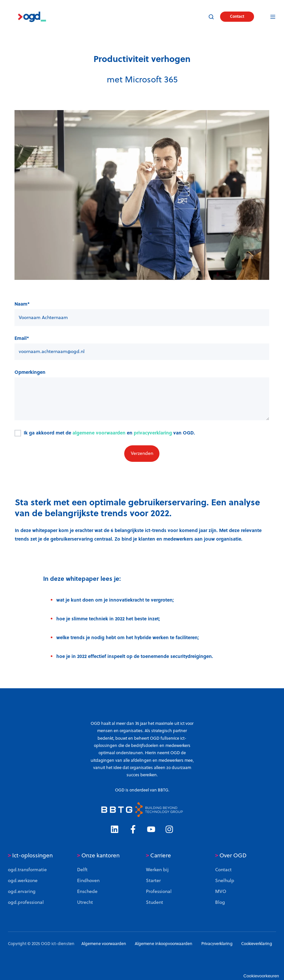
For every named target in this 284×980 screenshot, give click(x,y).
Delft (82, 870)
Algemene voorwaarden (104, 944)
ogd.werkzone (23, 880)
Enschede (87, 891)
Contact (237, 16)
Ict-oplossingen (30, 855)
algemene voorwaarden (99, 432)
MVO (221, 891)
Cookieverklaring (257, 944)
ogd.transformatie (27, 870)
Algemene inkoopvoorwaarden (164, 944)
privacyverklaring (153, 432)
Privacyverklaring (217, 944)
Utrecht (85, 902)
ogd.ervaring (22, 891)
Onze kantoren (98, 855)
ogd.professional (26, 902)
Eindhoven (88, 880)
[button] (211, 17)
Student (155, 902)
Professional (159, 891)
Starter (153, 880)
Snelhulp (225, 880)
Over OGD (231, 855)
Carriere (158, 855)
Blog (220, 902)
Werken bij (157, 870)
